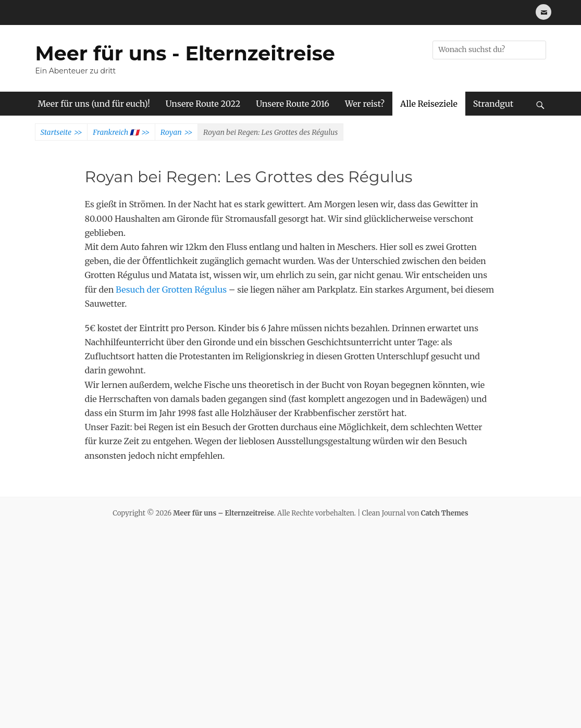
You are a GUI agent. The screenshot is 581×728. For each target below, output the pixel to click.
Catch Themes (445, 513)
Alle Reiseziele (429, 104)
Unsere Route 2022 (203, 104)
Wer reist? (365, 104)
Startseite (61, 133)
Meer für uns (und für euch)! (94, 104)
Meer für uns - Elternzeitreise (185, 53)
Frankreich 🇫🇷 (121, 133)
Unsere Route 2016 (293, 104)
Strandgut (493, 104)
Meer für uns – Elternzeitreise (223, 513)
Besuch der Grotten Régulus (171, 290)
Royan (176, 133)
